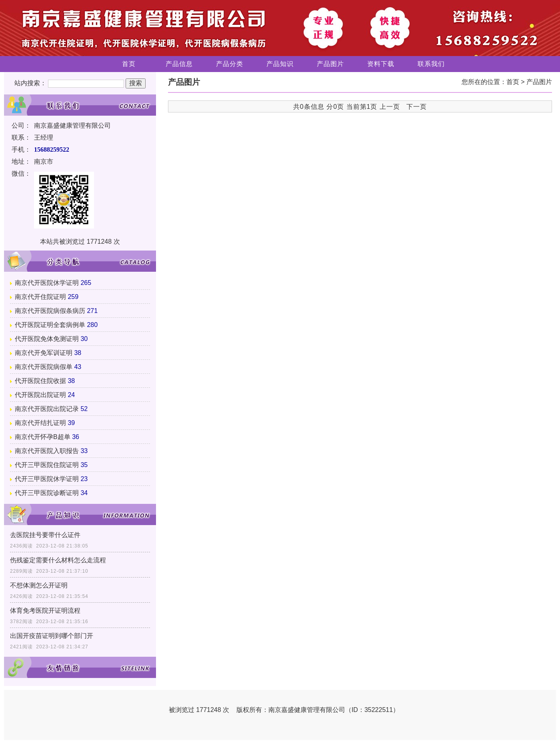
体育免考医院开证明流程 (45, 611)
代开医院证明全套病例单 (50, 325)
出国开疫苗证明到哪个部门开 (52, 636)
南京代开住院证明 (40, 297)
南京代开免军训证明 (44, 353)
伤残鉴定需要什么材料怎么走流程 (58, 560)
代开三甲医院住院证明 (47, 465)
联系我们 (431, 64)
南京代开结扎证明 (40, 423)
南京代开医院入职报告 (47, 451)
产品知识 (280, 64)
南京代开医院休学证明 (47, 283)
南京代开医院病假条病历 (50, 311)
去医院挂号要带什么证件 (45, 535)
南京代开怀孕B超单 (43, 437)
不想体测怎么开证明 (39, 585)
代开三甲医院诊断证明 (47, 493)
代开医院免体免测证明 (47, 339)
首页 (129, 64)
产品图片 (330, 64)
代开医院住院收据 (40, 381)
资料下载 (381, 64)
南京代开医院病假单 (44, 367)
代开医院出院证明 (40, 395)
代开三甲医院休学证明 (47, 479)
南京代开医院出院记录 (47, 409)
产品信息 (179, 64)
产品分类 (230, 64)
